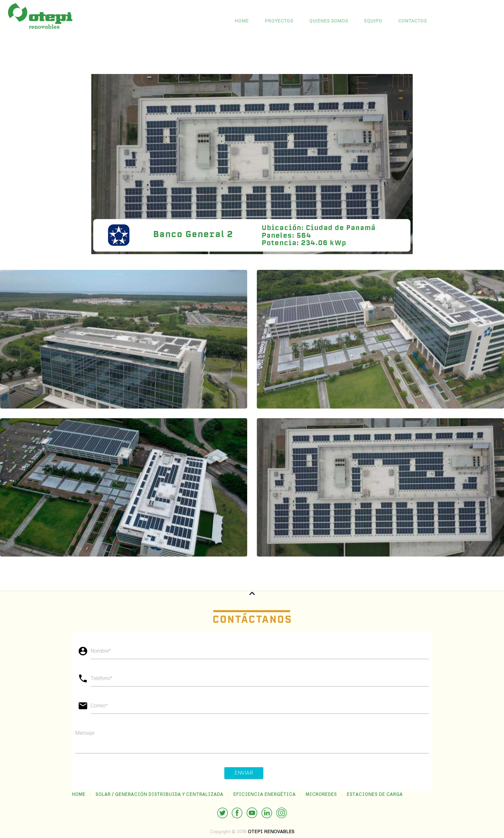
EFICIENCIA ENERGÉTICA (265, 794)
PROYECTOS (279, 21)
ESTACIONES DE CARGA (375, 794)
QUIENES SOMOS (329, 21)
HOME (79, 794)
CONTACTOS (413, 21)
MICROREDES (321, 794)
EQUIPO (373, 21)
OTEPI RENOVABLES (271, 831)
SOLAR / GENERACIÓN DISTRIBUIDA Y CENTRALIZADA (159, 794)
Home (242, 21)
